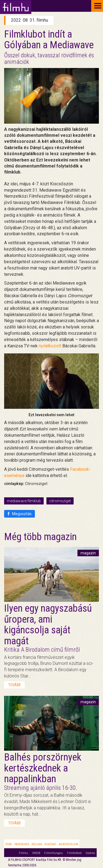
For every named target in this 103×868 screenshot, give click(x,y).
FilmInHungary (54, 853)
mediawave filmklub (24, 501)
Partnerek (22, 844)
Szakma (90, 853)
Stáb (9, 844)
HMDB (36, 853)
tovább (14, 685)
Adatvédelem (68, 844)
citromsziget (60, 501)
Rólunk (37, 844)
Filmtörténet (74, 853)
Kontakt (50, 844)
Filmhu (23, 853)
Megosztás (20, 514)
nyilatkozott (50, 346)
